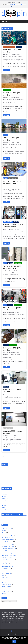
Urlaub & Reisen (5, 589)
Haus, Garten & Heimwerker (8, 546)
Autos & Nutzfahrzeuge (8, 222)
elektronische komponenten (8, 59)
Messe (13, 54)
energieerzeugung (18, 273)
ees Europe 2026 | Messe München (13, 309)
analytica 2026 (11, 396)
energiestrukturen (15, 274)
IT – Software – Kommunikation (9, 548)
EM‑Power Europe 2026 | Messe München (13, 267)
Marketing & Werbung (7, 553)
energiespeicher (21, 314)
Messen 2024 (5, 492)
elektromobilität (14, 231)
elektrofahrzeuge (7, 231)
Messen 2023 (5, 494)
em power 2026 (11, 273)
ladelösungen (20, 231)
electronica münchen (7, 58)
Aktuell (5, 263)
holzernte (11, 100)
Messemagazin (11, 635)
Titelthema (4, 582)
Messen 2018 (5, 503)
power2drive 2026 (12, 234)
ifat (16, 355)
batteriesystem (11, 314)
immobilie (20, 145)
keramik (18, 438)
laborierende (22, 396)
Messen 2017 (5, 505)
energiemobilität (17, 59)
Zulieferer (4, 593)
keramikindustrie (6, 439)
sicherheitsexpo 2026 (7, 189)
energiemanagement (7, 274)
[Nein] (26, 640)
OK (14, 641)
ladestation (5, 233)
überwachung (13, 191)
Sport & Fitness (5, 578)
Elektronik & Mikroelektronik (9, 47)
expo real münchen (14, 145)
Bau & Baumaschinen (6, 537)
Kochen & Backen (5, 551)
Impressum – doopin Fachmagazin (11, 633)
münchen (19, 61)
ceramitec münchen (12, 438)
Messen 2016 (5, 508)
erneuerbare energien (7, 276)
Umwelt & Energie (7, 90)
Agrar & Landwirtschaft (7, 528)
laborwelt (16, 398)
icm (4, 316)
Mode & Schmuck (5, 569)
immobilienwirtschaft (15, 146)
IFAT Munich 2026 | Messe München (13, 349)
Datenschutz (21, 633)
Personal (3, 571)
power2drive (5, 234)
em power (6, 273)
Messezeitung (17, 635)
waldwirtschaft (12, 102)
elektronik (13, 58)
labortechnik (11, 398)
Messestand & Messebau (7, 566)
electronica (6, 56)
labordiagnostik (17, 396)
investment (21, 146)
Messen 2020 (5, 499)
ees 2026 (16, 314)
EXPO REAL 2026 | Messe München (13, 139)
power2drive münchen (20, 234)
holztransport (15, 100)
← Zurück (4, 457)
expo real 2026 (7, 145)
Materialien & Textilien (8, 428)
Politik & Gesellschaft (13, 178)
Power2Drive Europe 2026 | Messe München (14, 225)
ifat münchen (5, 356)
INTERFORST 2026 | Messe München (13, 94)
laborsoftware (6, 398)
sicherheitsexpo (18, 188)
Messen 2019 (5, 501)
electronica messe (19, 56)
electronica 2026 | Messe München (13, 51)
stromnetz (20, 316)
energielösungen (11, 355)
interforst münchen (17, 101)
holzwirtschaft (21, 100)
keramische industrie (14, 439)
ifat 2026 (18, 355)
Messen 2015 (5, 510)
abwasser (6, 355)
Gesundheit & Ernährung (7, 544)
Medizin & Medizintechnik (7, 560)
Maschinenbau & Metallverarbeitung (10, 555)
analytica (6, 396)
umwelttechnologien (7, 357)
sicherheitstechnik (6, 191)
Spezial (3, 575)
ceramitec (6, 438)
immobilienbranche (7, 146)
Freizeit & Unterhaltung (7, 542)
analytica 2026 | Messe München (12, 390)
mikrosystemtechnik (13, 61)
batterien (6, 314)
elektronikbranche (19, 58)
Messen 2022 (5, 496)
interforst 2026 (10, 101)
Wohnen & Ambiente (6, 591)
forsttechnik (6, 100)
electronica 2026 (12, 56)
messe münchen (6, 61)
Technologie (19, 47)
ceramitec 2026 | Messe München (12, 432)
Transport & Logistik (6, 584)
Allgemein (5, 135)
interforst (5, 101)
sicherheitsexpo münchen (16, 189)
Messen (3, 562)
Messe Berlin (6, 564)
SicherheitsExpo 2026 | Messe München (12, 182)
